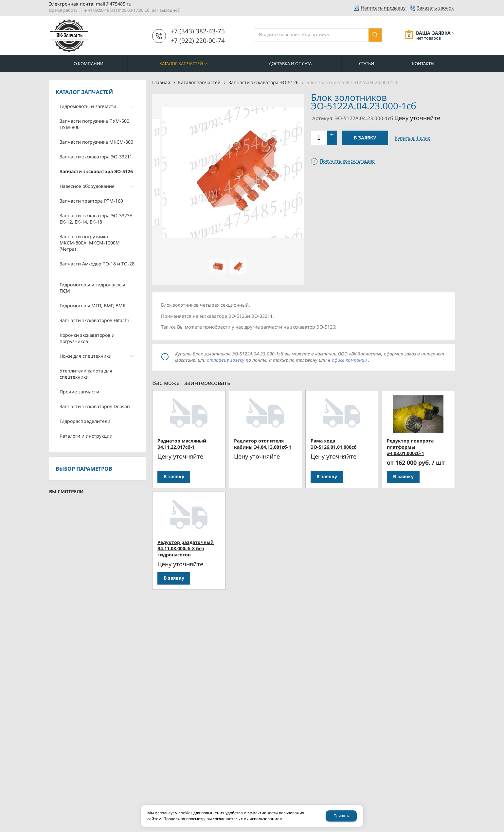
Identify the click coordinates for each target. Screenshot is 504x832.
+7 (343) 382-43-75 (198, 31)
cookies (186, 813)
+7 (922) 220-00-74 (198, 41)
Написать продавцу (383, 8)
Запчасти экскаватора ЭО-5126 (263, 82)
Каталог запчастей (199, 82)
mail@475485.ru (114, 4)
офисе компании (350, 360)
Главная (161, 82)
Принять (341, 816)
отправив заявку (226, 360)
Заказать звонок (435, 8)
